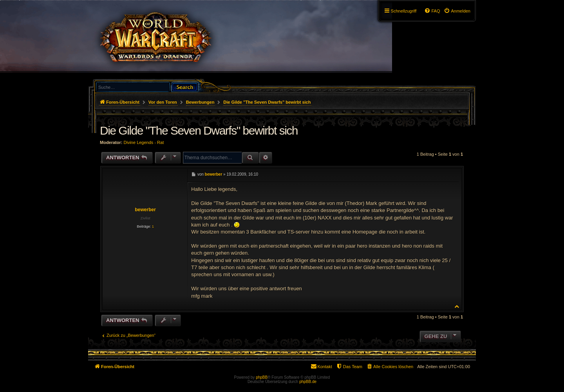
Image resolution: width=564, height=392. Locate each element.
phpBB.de (308, 382)
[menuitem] (457, 11)
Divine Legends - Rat (144, 142)
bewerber (145, 210)
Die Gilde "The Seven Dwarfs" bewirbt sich (267, 102)
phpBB (262, 377)
